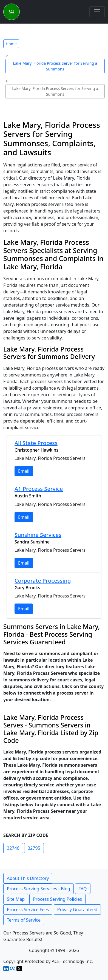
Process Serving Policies (57, 899)
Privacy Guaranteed (77, 910)
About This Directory (28, 878)
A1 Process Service (39, 489)
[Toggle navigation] (97, 12)
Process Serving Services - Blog (39, 889)
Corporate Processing (43, 581)
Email (24, 471)
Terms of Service (24, 920)
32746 (13, 848)
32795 (34, 848)
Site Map (16, 899)
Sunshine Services (38, 535)
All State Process (36, 443)
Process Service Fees (28, 910)
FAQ (83, 889)
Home (11, 44)
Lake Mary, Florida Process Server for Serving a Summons (55, 66)
